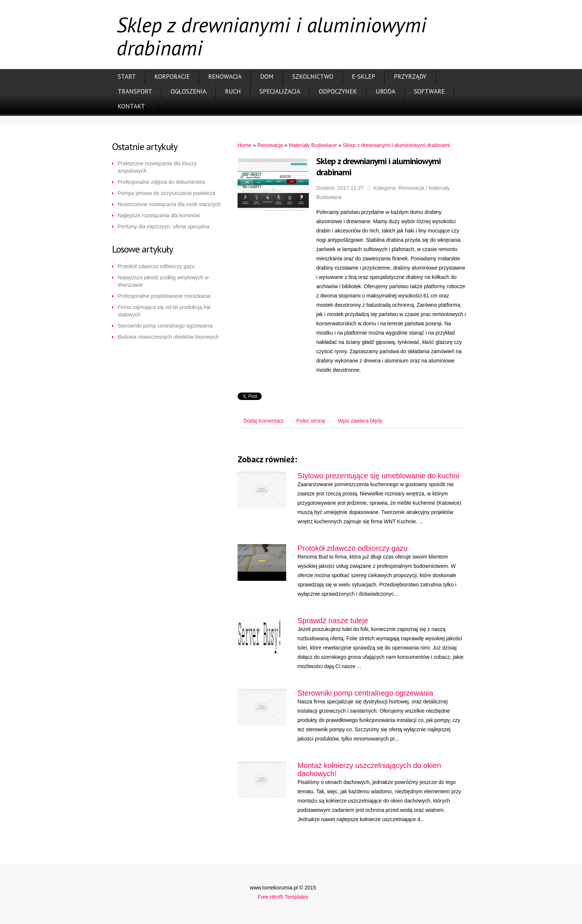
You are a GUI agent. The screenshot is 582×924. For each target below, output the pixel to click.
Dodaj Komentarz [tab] (264, 421)
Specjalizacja (280, 91)
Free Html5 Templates (283, 897)
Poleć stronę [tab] (311, 421)
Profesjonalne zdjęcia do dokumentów (161, 182)
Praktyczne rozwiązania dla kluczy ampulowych (157, 167)
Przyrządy (410, 77)
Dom (267, 77)
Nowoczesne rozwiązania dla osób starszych (169, 204)
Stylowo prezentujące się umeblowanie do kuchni (378, 476)
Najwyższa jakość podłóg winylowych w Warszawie (163, 281)
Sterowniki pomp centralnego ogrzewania (165, 326)
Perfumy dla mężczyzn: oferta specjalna (164, 227)
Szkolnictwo (313, 77)
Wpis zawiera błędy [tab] (360, 421)
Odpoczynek (338, 91)
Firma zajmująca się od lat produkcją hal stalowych (164, 311)
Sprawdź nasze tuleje (333, 621)
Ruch (233, 91)
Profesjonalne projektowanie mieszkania (164, 296)
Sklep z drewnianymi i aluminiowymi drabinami (396, 145)
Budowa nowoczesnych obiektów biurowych (168, 337)
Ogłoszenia (189, 91)
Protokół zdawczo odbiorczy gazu (156, 266)
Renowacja (225, 77)
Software (429, 91)
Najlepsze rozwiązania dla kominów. (159, 215)
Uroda (385, 91)
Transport (135, 91)
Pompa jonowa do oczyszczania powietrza (166, 193)
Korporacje (172, 77)
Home (244, 145)
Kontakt (131, 106)
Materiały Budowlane (313, 145)
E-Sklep (364, 77)
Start (127, 77)
